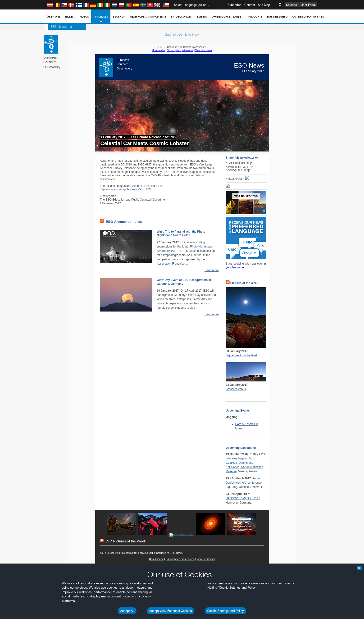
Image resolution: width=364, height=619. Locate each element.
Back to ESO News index (182, 34)
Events (202, 17)
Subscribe (234, 5)
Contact (250, 5)
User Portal (308, 5)
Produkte (255, 17)
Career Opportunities (308, 17)
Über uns (54, 17)
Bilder (70, 17)
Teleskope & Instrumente (148, 17)
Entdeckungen (182, 17)
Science (291, 5)
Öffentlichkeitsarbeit (228, 17)
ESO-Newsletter (58, 27)
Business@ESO (277, 17)
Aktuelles (101, 19)
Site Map (264, 5)
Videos (84, 17)
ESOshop (119, 17)
